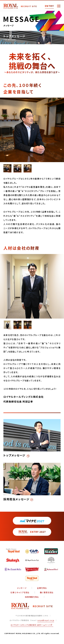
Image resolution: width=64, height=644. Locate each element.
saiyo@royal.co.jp (46, 620)
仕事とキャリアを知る (20, 592)
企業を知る (42, 588)
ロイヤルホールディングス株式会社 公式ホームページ (31, 625)
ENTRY (49, 6)
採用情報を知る (32, 597)
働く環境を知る (47, 592)
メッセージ (22, 588)
